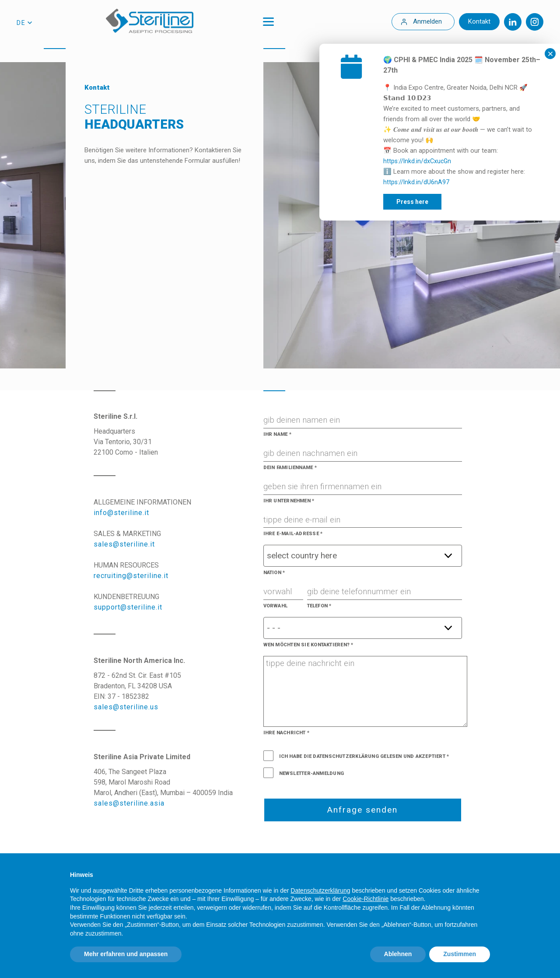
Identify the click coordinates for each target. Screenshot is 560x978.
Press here (468, 202)
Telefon (319, 606)
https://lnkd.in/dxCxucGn (473, 161)
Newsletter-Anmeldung (311, 773)
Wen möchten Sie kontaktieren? (308, 645)
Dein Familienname (290, 468)
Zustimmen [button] (460, 954)
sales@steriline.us (126, 707)
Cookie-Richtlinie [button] (366, 899)
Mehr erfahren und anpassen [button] (126, 954)
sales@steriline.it (124, 544)
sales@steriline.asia (129, 803)
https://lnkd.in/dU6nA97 (472, 182)
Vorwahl (276, 606)
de (21, 23)
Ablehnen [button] (398, 954)
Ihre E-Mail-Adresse (293, 534)
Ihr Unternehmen (289, 501)
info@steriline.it (121, 513)
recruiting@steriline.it (131, 576)
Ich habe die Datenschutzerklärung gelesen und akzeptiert (362, 756)
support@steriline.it (128, 607)
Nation (274, 573)
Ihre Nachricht (287, 733)
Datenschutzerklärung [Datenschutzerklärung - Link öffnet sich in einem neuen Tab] (320, 890)
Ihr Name (277, 434)
